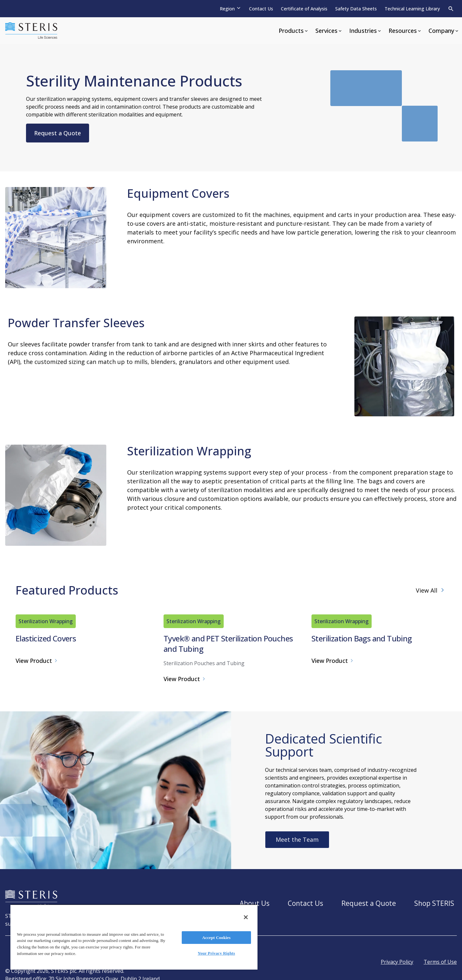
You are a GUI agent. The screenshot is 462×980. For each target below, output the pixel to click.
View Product (37, 796)
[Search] (451, 9)
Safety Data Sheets (356, 9)
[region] (134, 937)
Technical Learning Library (412, 9)
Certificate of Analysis (304, 9)
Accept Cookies (216, 938)
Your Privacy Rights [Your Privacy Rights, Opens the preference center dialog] (216, 953)
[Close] (246, 917)
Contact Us (261, 9)
